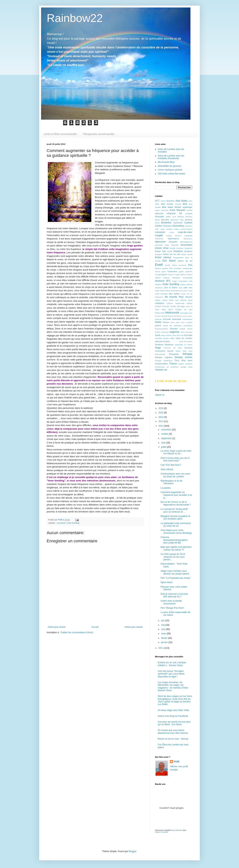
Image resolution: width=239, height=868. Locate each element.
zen (165, 370)
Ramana (174, 329)
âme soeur (168, 207)
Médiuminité (160, 313)
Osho (158, 322)
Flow (171, 268)
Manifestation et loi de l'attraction (172, 482)
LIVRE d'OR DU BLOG (171, 381)
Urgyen (181, 364)
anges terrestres (162, 210)
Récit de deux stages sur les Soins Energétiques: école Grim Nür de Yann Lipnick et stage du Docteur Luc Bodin (175, 700)
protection (178, 326)
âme (185, 204)
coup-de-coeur (185, 232)
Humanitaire (187, 278)
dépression (160, 242)
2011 (161, 648)
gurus (164, 274)
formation (178, 268)
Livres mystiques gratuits (170, 170)
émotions (188, 251)
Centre (158, 226)
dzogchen (188, 248)
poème (158, 325)
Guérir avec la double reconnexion (171, 602)
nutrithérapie (187, 319)
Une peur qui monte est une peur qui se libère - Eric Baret (174, 723)
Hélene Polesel (162, 278)
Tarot (185, 351)
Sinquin (166, 338)
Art (180, 213)
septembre (167, 438)
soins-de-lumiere (162, 341)
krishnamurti (176, 291)
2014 (161, 417)
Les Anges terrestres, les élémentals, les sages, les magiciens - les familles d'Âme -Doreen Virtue (173, 686)
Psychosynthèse (162, 329)
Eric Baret (169, 261)
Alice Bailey (181, 201)
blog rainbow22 (177, 830)
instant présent (186, 284)
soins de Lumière (184, 338)
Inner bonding (73, 523)
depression (188, 239)
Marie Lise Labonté (178, 300)
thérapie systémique (164, 361)
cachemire (178, 223)
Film (190, 265)
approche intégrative (165, 213)
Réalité (182, 329)
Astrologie (159, 216)
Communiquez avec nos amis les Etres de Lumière (175, 475)
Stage (158, 348)
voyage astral (186, 367)
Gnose (158, 272)
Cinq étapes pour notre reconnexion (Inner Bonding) (176, 531)
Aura (174, 217)
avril (163, 629)
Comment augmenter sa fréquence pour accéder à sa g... (176, 495)
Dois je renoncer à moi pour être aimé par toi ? (174, 595)
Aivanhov (170, 201)
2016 (161, 413)
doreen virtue (162, 248)
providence (188, 326)
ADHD (163, 201)
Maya (190, 300)
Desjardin (173, 242)
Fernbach (183, 265)
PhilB (177, 762)
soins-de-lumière (186, 341)
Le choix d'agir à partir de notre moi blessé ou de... (176, 452)
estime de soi (185, 261)
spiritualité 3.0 (181, 345)
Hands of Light (174, 275)
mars (164, 634)
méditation (160, 303)
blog (182, 220)
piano (178, 322)
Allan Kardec (167, 204)
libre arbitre (174, 294)
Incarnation (183, 281)
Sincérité (158, 338)
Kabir (157, 291)
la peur (184, 291)
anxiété (189, 210)
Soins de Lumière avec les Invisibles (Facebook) (171, 157)
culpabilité (188, 236)
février (165, 638)
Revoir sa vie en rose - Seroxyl (173, 739)
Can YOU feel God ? (171, 465)
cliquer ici (160, 395)
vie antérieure (172, 367)
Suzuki (170, 351)
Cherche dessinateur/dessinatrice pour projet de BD (174, 540)
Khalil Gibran (165, 291)
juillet (164, 447)
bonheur (189, 220)
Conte (172, 232)
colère (176, 229)
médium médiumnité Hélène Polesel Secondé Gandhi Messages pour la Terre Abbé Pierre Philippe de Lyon (174, 307)
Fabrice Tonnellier (162, 832)
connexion (61, 523)
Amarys (178, 204)
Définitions (159, 239)
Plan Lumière (187, 322)
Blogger (132, 851)
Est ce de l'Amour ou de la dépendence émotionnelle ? (176, 503)
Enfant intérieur (163, 257)
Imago (175, 281)
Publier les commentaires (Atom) (77, 632)
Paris (173, 322)
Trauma (173, 364)
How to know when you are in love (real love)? (175, 459)
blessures (174, 220)
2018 (161, 408)
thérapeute (174, 354)
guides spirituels (186, 272)
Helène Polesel (186, 275)
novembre (166, 430)
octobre (165, 434)
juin (163, 620)
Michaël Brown (167, 316)
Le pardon (166, 488)
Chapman (188, 226)
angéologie (187, 207)
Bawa (157, 220)
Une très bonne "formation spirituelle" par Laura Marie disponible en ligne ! (171, 674)
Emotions (178, 251)
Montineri (177, 316)
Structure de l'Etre (173, 348)
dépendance (173, 239)
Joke (180, 288)
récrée (190, 329)
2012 (161, 426)
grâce (164, 272)
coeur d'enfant (166, 229)
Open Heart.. (167, 582)
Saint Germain (186, 332)
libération (164, 294)
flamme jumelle (161, 268)
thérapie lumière (183, 357)
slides (172, 338)
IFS (168, 281)
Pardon (166, 322)
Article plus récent (56, 627)
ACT (157, 201)
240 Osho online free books (172, 174)
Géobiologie (188, 268)
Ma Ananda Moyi (166, 162)
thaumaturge (160, 354)
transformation (161, 364)
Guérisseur (172, 271)
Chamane (167, 226)
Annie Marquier (177, 210)
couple (159, 235)
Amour (178, 207)
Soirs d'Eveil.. (167, 469)
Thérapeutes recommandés (98, 134)
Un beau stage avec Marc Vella (173, 710)
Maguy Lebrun (161, 300)
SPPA (190, 345)
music (184, 316)
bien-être (165, 220)
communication (186, 229)
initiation (158, 284)
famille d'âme (171, 265)
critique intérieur (174, 236)
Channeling (178, 226)
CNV (157, 229)
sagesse (174, 332)
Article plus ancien (134, 627)
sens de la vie (178, 335)
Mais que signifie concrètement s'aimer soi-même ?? (176, 548)
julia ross (188, 288)
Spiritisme (169, 345)
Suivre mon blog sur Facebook (173, 716)
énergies (158, 254)
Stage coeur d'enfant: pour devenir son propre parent (175, 572)
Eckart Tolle (160, 251)
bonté (157, 223)
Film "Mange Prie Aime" (172, 608)
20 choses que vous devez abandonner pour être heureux (173, 732)
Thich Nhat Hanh (183, 360)
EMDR (170, 251)
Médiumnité (172, 313)
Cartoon (188, 223)
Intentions (159, 288)
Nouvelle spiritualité (172, 319)
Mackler (189, 297)
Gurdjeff (158, 275)
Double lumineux (177, 248)
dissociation (186, 245)
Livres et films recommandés (60, 134)
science (169, 335)
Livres (183, 294)
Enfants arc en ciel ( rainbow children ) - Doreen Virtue (172, 664)
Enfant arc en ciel (171, 254)
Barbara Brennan (185, 217)
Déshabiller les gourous (169, 166)
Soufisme (159, 345)
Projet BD (167, 326)
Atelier (168, 217)
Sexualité (188, 335)
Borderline (166, 223)
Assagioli (189, 213)
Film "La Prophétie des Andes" (176, 578)
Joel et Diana (171, 288)
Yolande (159, 370)
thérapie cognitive (164, 357)
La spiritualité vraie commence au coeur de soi (176, 525)
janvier (165, 642)
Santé (158, 335)
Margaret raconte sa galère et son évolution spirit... (175, 517)
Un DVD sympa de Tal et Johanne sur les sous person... (173, 557)
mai (163, 625)
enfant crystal (187, 254)
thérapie (187, 354)
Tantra (178, 351)
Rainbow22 (75, 18)
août (164, 443)
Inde (191, 281)
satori (163, 335)
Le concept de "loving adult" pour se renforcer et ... (174, 510)
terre (190, 351)
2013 (161, 421)
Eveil (159, 265)
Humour (160, 281)
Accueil (95, 627)
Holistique (176, 278)
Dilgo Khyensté (172, 245)
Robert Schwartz (162, 332)
